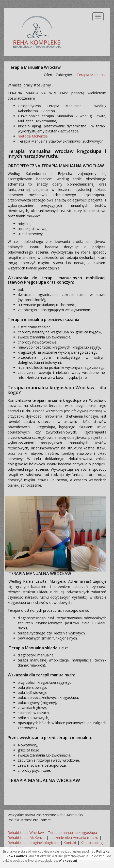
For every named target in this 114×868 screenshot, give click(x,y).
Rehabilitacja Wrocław (26, 832)
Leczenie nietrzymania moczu (74, 838)
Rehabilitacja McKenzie (27, 838)
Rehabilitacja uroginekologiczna (34, 843)
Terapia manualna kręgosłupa (72, 832)
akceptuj (68, 861)
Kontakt (70, 843)
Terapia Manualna (92, 75)
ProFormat (42, 820)
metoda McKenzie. (33, 136)
